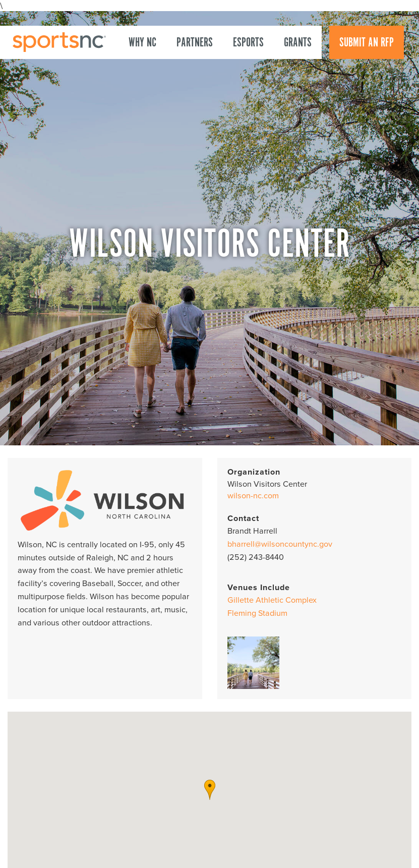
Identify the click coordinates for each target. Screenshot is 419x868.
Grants (298, 43)
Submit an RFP (367, 43)
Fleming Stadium (257, 613)
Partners (195, 43)
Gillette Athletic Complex (272, 600)
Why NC (142, 43)
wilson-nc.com (253, 496)
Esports (248, 43)
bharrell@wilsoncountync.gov (280, 544)
